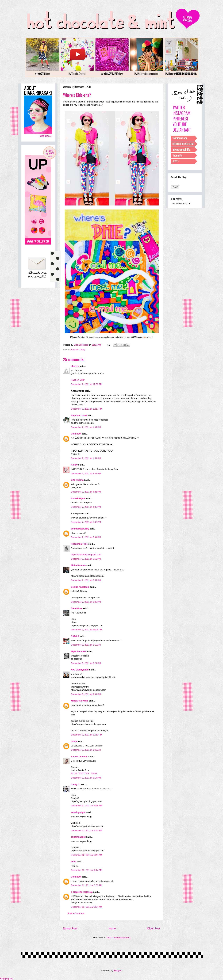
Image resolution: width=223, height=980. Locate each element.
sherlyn (75, 366)
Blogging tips (6, 979)
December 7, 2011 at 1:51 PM (86, 458)
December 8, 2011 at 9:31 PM (86, 694)
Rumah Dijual (78, 498)
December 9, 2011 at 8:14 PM (86, 778)
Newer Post (70, 928)
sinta (74, 862)
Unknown (76, 434)
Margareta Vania (80, 701)
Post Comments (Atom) (118, 938)
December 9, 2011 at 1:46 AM (86, 750)
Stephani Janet (79, 415)
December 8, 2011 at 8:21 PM (86, 663)
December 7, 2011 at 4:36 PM (86, 507)
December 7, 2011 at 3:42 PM (86, 473)
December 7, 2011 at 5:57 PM (86, 580)
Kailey (74, 465)
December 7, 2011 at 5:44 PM (86, 537)
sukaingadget (78, 812)
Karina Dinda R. (79, 756)
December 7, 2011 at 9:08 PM (86, 602)
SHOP (94, 773)
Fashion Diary (78, 350)
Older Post (153, 928)
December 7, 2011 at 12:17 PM (86, 409)
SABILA (75, 636)
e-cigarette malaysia (82, 892)
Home (112, 928)
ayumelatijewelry (80, 529)
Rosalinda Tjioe (79, 544)
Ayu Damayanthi (80, 670)
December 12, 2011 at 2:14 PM (86, 870)
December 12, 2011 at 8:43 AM (86, 830)
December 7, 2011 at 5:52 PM (86, 559)
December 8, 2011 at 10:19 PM (86, 735)
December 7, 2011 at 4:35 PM (86, 492)
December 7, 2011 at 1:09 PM (86, 427)
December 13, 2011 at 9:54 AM (86, 907)
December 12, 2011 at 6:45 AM (86, 806)
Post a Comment (76, 913)
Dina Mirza (77, 608)
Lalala (74, 741)
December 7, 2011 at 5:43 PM (86, 522)
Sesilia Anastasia (80, 587)
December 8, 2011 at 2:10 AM (86, 645)
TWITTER (84, 773)
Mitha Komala (78, 565)
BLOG (74, 773)
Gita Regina (77, 480)
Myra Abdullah (79, 651)
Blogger (117, 971)
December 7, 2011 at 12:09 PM (86, 384)
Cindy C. (76, 784)
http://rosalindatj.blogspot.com (86, 554)
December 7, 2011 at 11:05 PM (86, 630)
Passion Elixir (78, 380)
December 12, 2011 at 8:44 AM (86, 855)
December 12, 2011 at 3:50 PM (86, 885)
